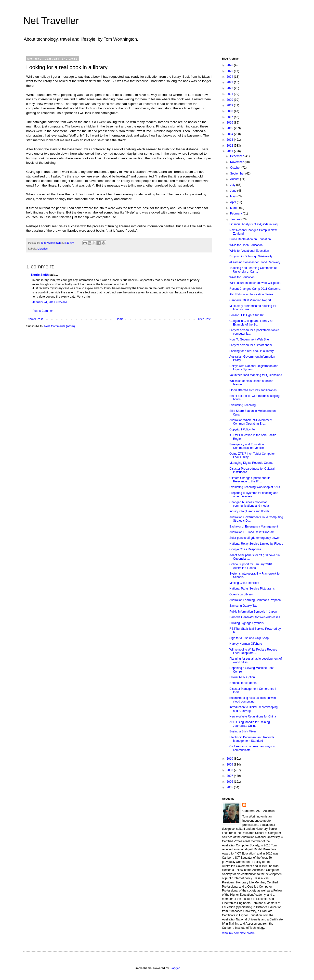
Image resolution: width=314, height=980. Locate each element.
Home (120, 319)
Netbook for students (243, 683)
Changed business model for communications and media (249, 504)
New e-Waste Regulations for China (253, 716)
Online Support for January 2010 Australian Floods (251, 566)
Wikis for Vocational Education (249, 251)
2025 (230, 71)
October (236, 168)
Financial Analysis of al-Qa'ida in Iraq (253, 224)
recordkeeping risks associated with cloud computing (253, 700)
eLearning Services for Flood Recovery (255, 262)
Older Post (203, 319)
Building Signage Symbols (246, 623)
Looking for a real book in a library (252, 351)
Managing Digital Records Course (251, 463)
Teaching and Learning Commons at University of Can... (253, 270)
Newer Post (35, 319)
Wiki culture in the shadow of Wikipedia (255, 283)
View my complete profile (238, 933)
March (235, 208)
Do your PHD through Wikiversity (251, 256)
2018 (230, 111)
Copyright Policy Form (244, 429)
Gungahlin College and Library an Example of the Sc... (251, 323)
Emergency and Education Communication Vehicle (247, 446)
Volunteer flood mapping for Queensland (256, 375)
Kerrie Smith (40, 275)
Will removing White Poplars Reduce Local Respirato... (253, 651)
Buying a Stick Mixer (243, 731)
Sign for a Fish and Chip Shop (249, 638)
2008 (230, 770)
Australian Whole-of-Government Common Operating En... (251, 422)
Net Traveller (51, 21)
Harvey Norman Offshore (246, 644)
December (237, 156)
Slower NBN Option (242, 677)
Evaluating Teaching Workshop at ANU (255, 487)
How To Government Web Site (249, 339)
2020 (230, 100)
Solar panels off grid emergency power (255, 538)
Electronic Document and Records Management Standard (252, 739)
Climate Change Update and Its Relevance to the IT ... (250, 480)
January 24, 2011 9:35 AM (50, 302)
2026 (230, 65)
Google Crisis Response (245, 549)
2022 (230, 88)
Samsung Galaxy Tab (243, 606)
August (235, 179)
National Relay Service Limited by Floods (256, 544)
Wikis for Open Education (246, 245)
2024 (230, 77)
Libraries (43, 249)
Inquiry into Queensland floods (249, 511)
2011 (230, 151)
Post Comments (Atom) (59, 326)
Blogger (175, 968)
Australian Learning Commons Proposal (255, 600)
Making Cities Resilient (244, 583)
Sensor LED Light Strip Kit (246, 315)
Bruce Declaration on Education (250, 239)
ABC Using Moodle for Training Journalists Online (250, 724)
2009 (230, 765)
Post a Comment (43, 311)
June (234, 191)
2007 (230, 776)
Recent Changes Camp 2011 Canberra (255, 289)
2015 (230, 128)
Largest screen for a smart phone (251, 345)
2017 (230, 117)
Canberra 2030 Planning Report (250, 300)
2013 (230, 140)
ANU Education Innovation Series (251, 294)
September (238, 174)
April (233, 202)
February (236, 214)
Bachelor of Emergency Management (254, 527)
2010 (230, 759)
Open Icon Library (241, 594)
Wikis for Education (242, 277)
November (237, 162)
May (233, 196)
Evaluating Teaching (242, 405)
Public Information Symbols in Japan (253, 612)
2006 (230, 782)
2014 (230, 134)
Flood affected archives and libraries (253, 390)
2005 (230, 787)
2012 (230, 146)
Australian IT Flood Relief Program (252, 532)
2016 (230, 123)
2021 (230, 94)
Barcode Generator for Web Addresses (255, 617)
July (233, 185)
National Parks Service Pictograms (252, 589)
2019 (230, 105)
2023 (230, 82)
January (236, 219)
